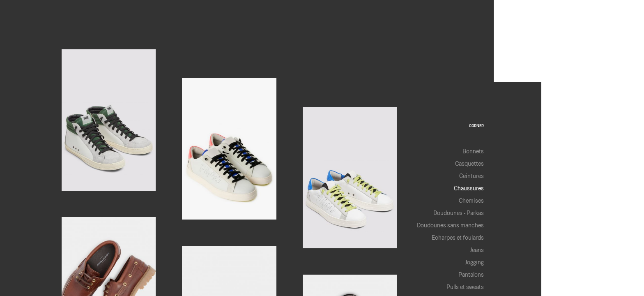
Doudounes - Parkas (459, 213)
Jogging (474, 262)
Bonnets (473, 151)
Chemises (471, 200)
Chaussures (469, 188)
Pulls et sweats (465, 287)
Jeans (477, 250)
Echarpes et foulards (458, 237)
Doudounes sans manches (450, 225)
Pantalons (471, 274)
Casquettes (469, 163)
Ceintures (471, 176)
